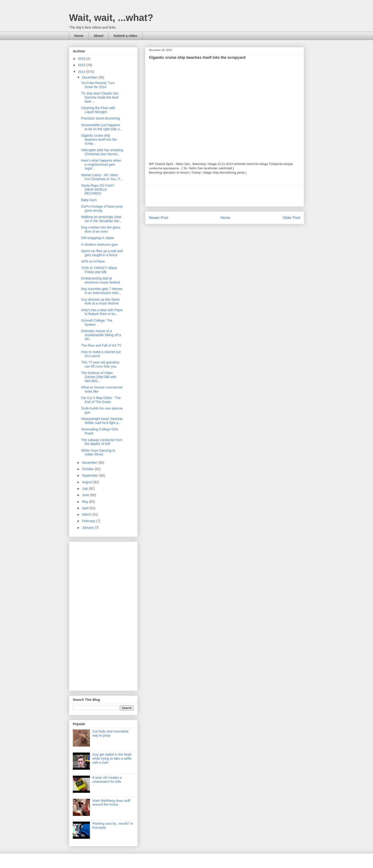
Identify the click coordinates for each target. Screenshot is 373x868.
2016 (82, 59)
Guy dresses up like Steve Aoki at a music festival (101, 302)
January (88, 528)
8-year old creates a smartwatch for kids (107, 780)
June (86, 495)
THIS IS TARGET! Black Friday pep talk (99, 270)
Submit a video (125, 36)
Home (79, 36)
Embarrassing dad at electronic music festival (101, 280)
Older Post (291, 218)
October (88, 469)
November (90, 463)
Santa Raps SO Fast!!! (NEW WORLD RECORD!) (98, 190)
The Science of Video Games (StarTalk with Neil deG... (99, 377)
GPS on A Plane (93, 261)
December (90, 77)
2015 (82, 65)
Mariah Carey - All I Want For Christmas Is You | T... (102, 177)
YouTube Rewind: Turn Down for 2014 (98, 85)
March (87, 514)
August (87, 482)
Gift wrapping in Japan (98, 238)
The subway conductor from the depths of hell (102, 442)
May (85, 502)
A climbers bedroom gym (99, 244)
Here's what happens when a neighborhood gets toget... (101, 165)
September (90, 475)
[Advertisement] (225, 196)
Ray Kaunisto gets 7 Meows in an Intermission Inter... (102, 291)
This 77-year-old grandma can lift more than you (100, 364)
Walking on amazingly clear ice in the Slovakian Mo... (101, 219)
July (85, 489)
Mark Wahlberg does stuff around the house (111, 803)
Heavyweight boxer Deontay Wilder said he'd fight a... (102, 421)
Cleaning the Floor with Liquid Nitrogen (98, 110)
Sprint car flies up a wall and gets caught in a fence (102, 253)
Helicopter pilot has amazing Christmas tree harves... (102, 152)
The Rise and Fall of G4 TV (101, 345)
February (89, 521)
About (98, 36)
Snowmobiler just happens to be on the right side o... (102, 127)
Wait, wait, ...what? (111, 18)
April (86, 508)
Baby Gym (89, 200)
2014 (82, 72)
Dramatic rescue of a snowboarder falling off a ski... (101, 335)
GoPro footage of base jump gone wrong (102, 208)
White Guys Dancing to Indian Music (98, 452)
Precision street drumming (101, 118)
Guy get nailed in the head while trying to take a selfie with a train (112, 758)
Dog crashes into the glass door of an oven (101, 229)
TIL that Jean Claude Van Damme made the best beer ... (100, 97)
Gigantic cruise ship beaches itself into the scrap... (99, 140)
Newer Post (159, 218)
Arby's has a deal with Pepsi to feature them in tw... (102, 312)
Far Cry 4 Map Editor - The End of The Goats (101, 400)
